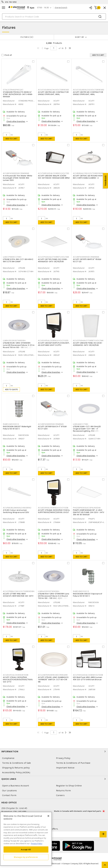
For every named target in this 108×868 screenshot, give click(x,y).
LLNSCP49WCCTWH (12, 257)
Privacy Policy (63, 758)
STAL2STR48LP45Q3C (13, 90)
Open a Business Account (16, 786)
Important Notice (65, 768)
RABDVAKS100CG (11, 424)
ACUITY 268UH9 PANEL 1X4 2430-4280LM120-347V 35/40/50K (88, 344)
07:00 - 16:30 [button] (43, 8)
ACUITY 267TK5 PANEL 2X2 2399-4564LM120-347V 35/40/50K (53, 260)
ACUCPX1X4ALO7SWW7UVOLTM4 (88, 341)
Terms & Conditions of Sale (17, 763)
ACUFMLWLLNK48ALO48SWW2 (17, 508)
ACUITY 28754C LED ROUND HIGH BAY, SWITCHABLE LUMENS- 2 (88, 177)
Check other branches (16, 121)
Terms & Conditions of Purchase (73, 763)
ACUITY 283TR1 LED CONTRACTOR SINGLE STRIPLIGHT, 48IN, (88, 93)
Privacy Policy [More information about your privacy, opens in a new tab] (37, 843)
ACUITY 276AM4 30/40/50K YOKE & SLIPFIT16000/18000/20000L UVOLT (54, 511)
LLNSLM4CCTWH (81, 424)
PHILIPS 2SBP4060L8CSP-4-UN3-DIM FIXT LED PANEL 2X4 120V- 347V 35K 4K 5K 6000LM (89, 512)
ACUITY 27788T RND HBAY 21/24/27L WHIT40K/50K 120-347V (18, 595)
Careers (60, 795)
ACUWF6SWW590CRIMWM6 (86, 257)
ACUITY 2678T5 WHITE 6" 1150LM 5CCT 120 (87, 260)
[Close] (48, 816)
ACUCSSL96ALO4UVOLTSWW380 (54, 90)
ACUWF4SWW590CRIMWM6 (16, 173)
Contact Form (9, 795)
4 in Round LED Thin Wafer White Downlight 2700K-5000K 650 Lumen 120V (18, 178)
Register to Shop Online (69, 786)
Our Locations (9, 790)
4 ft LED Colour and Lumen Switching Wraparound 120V (16, 511)
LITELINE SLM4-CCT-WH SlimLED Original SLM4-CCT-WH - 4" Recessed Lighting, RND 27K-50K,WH (87, 430)
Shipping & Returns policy (16, 768)
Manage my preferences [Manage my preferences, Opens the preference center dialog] (26, 857)
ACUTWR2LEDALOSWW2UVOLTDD (54, 173)
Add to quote (11, 389)
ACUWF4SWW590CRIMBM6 (51, 424)
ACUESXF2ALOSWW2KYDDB (16, 675)
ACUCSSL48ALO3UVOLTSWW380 (89, 90)
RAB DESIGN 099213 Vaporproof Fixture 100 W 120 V (88, 595)
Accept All (26, 849)
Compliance (8, 758)
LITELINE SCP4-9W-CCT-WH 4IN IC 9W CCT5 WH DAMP (18, 260)
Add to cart (11, 139)
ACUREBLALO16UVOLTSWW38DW (88, 173)
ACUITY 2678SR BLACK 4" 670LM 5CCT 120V (52, 428)
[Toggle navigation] (4, 8)
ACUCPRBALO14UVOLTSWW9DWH (19, 591)
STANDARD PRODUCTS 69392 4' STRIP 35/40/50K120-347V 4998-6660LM (18, 94)
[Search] (54, 16)
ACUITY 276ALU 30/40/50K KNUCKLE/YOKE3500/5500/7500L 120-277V (18, 680)
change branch (61, 8)
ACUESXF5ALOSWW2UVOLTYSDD (53, 341)
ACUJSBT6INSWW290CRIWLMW (53, 675)
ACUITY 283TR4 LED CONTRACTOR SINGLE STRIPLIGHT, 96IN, (53, 93)
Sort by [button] (80, 37)
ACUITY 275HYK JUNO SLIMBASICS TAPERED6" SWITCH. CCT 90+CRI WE (53, 680)
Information (54, 751)
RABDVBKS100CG (81, 591)
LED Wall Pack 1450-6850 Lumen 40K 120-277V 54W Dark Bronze (88, 678)
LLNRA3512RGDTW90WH (14, 341)
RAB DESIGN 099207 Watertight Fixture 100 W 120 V (17, 428)
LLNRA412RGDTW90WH (49, 591)
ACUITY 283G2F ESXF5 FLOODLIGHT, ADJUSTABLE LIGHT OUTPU (54, 344)
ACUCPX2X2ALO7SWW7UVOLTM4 (54, 257)
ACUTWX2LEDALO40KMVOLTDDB (88, 675)
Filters (27, 37)
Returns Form (63, 790)
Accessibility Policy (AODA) (16, 772)
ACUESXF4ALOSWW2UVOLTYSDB (53, 508)
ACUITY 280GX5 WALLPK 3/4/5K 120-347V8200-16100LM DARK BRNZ (54, 177)
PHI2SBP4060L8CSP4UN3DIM (87, 508)
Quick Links (54, 779)
